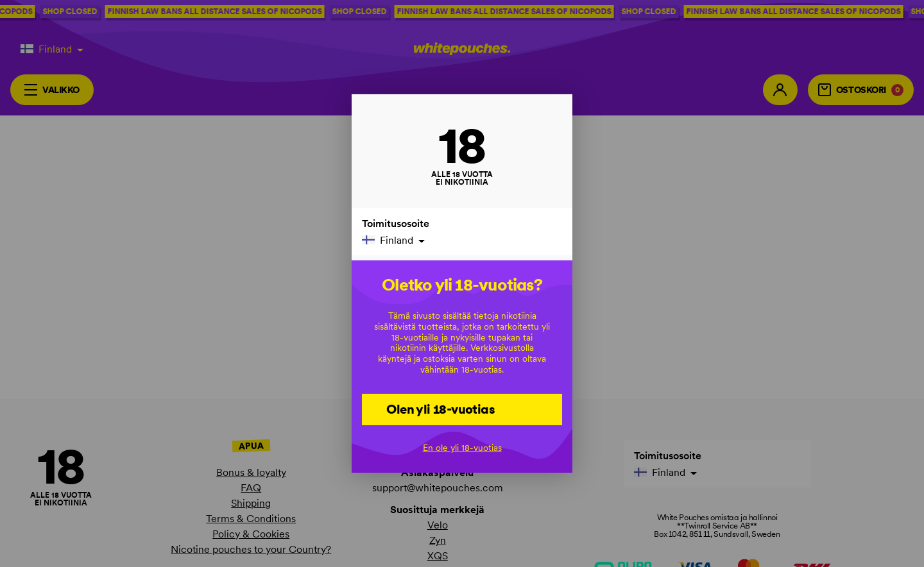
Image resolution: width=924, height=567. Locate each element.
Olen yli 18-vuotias (441, 409)
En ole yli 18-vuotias (462, 448)
